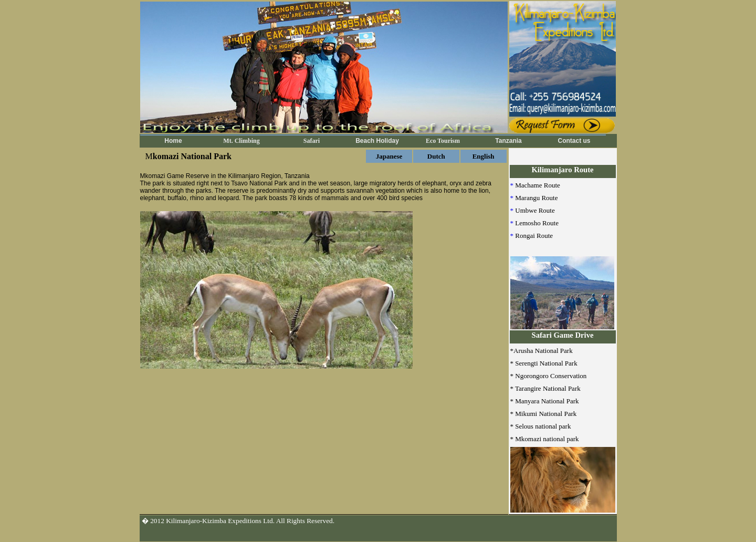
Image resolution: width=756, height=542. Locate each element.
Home (173, 141)
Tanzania (508, 141)
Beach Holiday (377, 141)
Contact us (574, 141)
